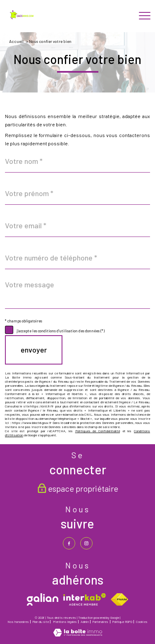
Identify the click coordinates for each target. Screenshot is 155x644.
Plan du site (41, 622)
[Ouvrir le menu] (145, 16)
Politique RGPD (122, 622)
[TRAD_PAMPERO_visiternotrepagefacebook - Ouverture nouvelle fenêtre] (69, 543)
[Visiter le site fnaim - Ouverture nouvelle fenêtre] (119, 599)
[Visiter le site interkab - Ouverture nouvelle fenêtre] (85, 599)
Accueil (16, 41)
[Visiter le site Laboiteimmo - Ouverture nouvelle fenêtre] (78, 635)
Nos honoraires (18, 622)
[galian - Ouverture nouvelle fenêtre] (43, 599)
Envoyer (34, 350)
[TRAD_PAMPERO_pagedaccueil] (22, 18)
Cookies (142, 622)
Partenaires (100, 622)
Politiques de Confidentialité (98, 431)
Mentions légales (65, 622)
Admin (85, 622)
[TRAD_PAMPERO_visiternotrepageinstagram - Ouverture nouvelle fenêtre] (86, 543)
